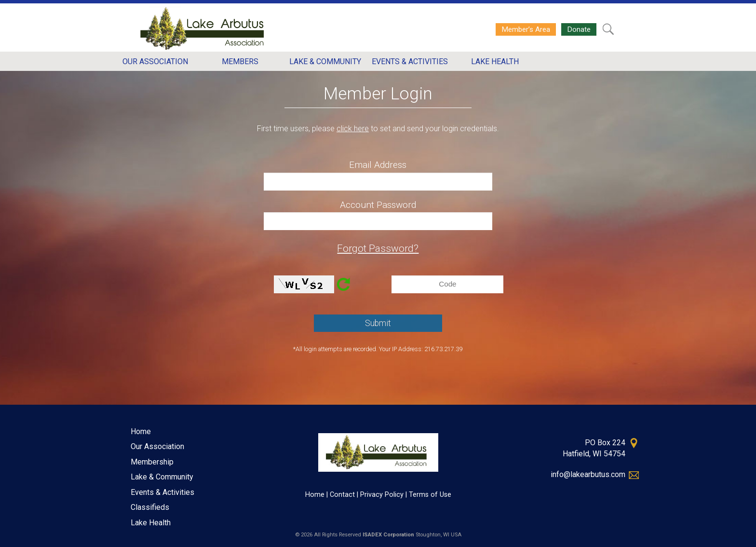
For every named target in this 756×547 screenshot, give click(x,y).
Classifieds (150, 507)
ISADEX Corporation (388, 535)
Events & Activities (162, 492)
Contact (342, 495)
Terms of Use (430, 495)
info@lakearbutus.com (588, 474)
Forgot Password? (378, 248)
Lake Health (151, 523)
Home (141, 431)
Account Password (378, 205)
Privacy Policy (382, 495)
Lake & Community (162, 477)
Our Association (157, 446)
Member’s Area (526, 29)
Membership (152, 462)
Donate (579, 29)
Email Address (378, 165)
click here (353, 129)
